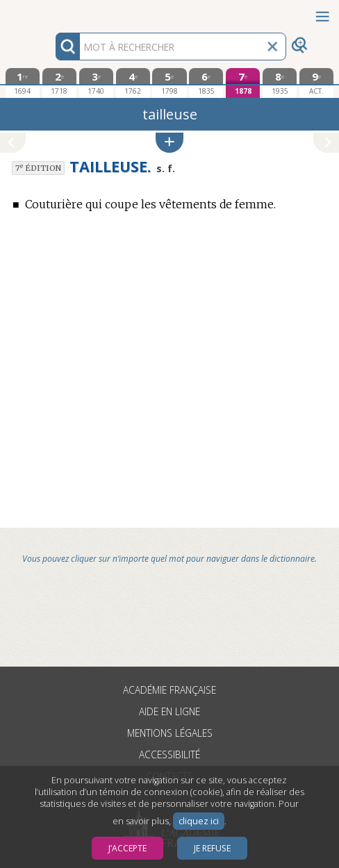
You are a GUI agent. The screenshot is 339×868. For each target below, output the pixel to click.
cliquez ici (199, 821)
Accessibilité (169, 754)
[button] (169, 143)
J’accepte (127, 848)
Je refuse (212, 848)
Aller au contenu (54, 12)
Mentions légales (170, 733)
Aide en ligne (169, 711)
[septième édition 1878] (243, 83)
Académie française (169, 690)
